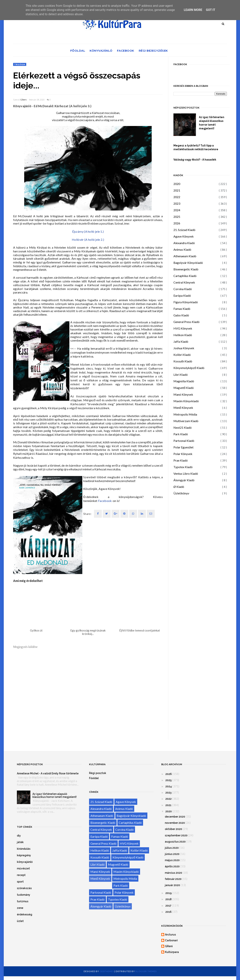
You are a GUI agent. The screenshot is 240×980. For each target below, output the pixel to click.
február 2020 (173, 879)
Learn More (193, 10)
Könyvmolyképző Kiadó (189, 368)
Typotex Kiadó (183, 467)
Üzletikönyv (181, 493)
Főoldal (78, 51)
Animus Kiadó (182, 249)
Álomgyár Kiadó (184, 480)
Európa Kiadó (182, 295)
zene (20, 908)
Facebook (126, 51)
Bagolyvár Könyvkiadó (188, 263)
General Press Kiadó (186, 322)
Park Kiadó (181, 434)
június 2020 (172, 854)
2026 (177, 223)
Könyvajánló (101, 51)
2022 (177, 197)
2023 (177, 203)
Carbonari (171, 940)
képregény (24, 855)
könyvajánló (25, 862)
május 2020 (172, 860)
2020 (177, 184)
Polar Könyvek (183, 454)
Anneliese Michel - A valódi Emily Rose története (48, 773)
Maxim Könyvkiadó (186, 401)
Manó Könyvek (183, 394)
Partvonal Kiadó (184, 441)
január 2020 (172, 885)
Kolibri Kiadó (182, 355)
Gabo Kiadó (181, 315)
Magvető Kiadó (184, 388)
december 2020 (175, 817)
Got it (210, 10)
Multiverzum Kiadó (186, 421)
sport (20, 882)
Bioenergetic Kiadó (186, 269)
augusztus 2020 (175, 842)
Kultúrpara (172, 952)
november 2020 (175, 823)
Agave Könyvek (184, 236)
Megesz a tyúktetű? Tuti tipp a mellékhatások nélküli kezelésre (196, 147)
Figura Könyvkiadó (186, 302)
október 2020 (173, 829)
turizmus (23, 901)
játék (20, 842)
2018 (168, 899)
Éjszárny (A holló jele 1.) (88, 231)
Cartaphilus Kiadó (185, 276)
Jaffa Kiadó (181, 341)
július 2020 (172, 848)
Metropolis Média (185, 414)
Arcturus (170, 935)
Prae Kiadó (181, 460)
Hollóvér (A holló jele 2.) (88, 240)
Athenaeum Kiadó (185, 256)
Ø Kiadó (179, 487)
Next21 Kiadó (183, 427)
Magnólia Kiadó (184, 381)
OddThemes (107, 971)
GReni (24, 100)
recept (21, 875)
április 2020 (172, 866)
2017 (168, 906)
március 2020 (173, 873)
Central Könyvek (184, 282)
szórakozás (24, 888)
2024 (177, 210)
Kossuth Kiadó (183, 361)
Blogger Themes (146, 971)
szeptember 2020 (176, 835)
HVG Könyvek (183, 328)
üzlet (20, 921)
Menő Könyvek (183, 408)
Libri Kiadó (181, 375)
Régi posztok (98, 773)
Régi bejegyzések (153, 51)
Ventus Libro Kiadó (186, 473)
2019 (168, 893)
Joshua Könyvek (184, 348)
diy (19, 836)
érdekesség (25, 914)
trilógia (20, 64)
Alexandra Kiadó (184, 243)
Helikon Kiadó (183, 335)
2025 (177, 217)
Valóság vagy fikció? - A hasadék (195, 160)
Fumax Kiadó (182, 309)
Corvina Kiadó (183, 289)
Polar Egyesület (183, 447)
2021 (177, 190)
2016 (168, 912)
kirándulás (24, 849)
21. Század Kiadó (184, 230)
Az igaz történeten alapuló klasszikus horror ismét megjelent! (212, 123)
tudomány (24, 895)
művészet (23, 868)
